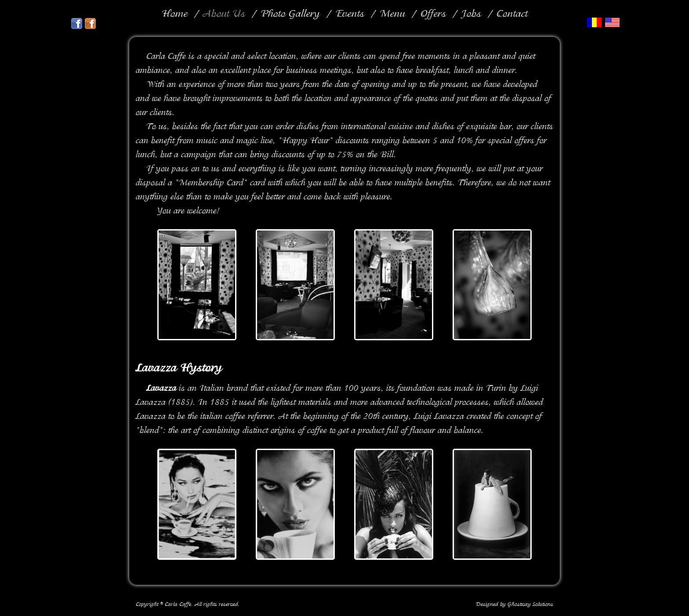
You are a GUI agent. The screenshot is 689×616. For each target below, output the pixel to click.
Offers (433, 14)
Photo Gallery (290, 14)
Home (175, 14)
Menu (392, 14)
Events (350, 14)
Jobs (471, 14)
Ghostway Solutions (530, 605)
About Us (224, 14)
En (613, 23)
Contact (512, 14)
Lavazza (156, 369)
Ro (595, 23)
